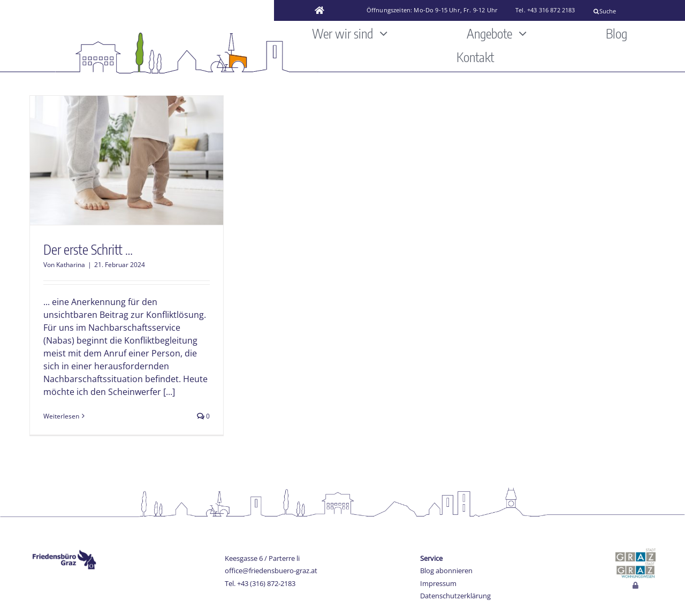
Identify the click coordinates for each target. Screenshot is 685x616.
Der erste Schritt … (88, 249)
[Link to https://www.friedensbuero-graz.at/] (319, 11)
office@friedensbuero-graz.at (271, 571)
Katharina (71, 265)
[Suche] (635, 11)
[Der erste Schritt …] (127, 160)
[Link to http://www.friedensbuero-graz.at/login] (635, 586)
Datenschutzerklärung (455, 596)
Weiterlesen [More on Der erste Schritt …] (61, 416)
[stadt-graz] (635, 553)
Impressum (438, 583)
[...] (169, 392)
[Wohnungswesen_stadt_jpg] (635, 566)
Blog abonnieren (446, 571)
